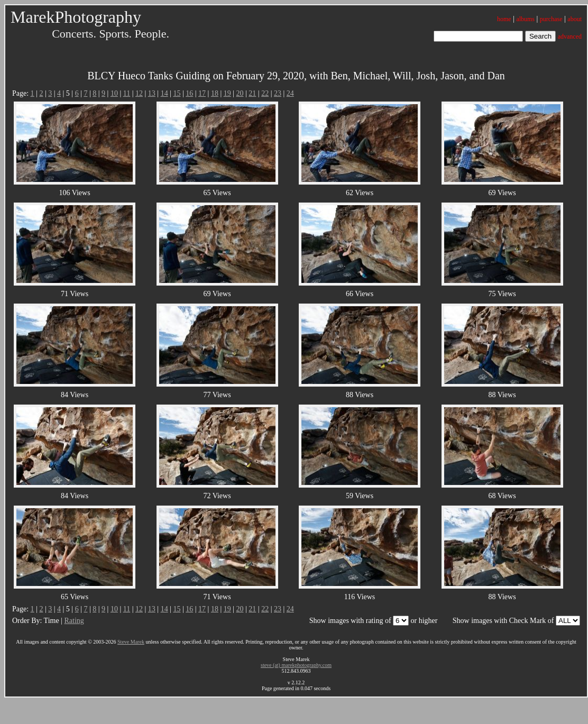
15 (177, 93)
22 (265, 93)
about (575, 19)
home (504, 19)
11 (127, 93)
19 (227, 93)
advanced (570, 36)
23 (278, 93)
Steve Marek (131, 642)
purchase (551, 19)
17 (202, 93)
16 (189, 93)
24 (290, 93)
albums (525, 19)
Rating (74, 621)
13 (152, 93)
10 (114, 93)
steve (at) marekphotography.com (296, 665)
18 (215, 93)
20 (240, 93)
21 (252, 93)
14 (164, 93)
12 (139, 93)
